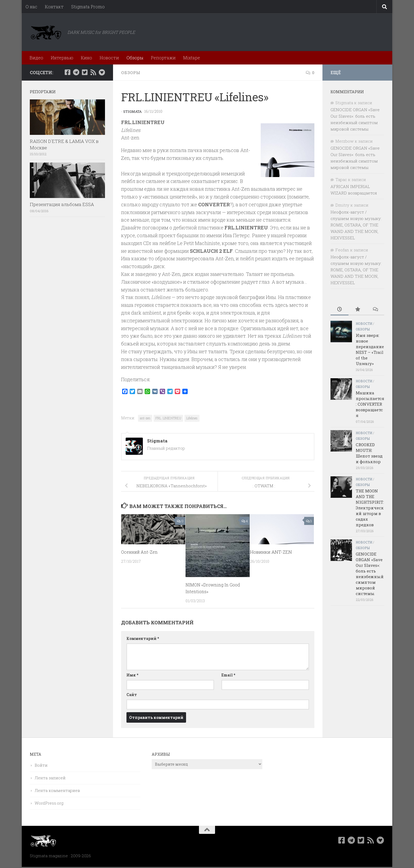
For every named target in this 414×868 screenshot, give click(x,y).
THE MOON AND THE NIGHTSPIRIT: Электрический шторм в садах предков (370, 508)
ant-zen (145, 418)
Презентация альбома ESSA (62, 204)
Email (228, 675)
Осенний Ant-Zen (140, 552)
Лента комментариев (57, 790)
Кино (86, 58)
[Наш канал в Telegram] (76, 72)
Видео (36, 58)
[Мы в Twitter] (85, 72)
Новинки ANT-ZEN (271, 552)
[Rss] (93, 72)
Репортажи (163, 58)
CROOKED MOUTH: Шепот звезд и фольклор (369, 453)
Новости (109, 58)
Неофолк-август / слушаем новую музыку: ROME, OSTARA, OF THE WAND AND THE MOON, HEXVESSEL (356, 225)
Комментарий (143, 638)
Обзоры (135, 58)
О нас (31, 7)
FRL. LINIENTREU (168, 418)
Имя (132, 675)
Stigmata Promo (88, 7)
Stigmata (133, 111)
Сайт (132, 695)
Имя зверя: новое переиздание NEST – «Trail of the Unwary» (370, 349)
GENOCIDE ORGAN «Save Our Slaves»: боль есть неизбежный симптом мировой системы (370, 574)
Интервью (62, 58)
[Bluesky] (102, 72)
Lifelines (192, 418)
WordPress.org (49, 803)
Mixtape (192, 58)
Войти (41, 765)
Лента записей (50, 778)
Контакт (54, 7)
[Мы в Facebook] (67, 72)
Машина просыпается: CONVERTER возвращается (370, 404)
